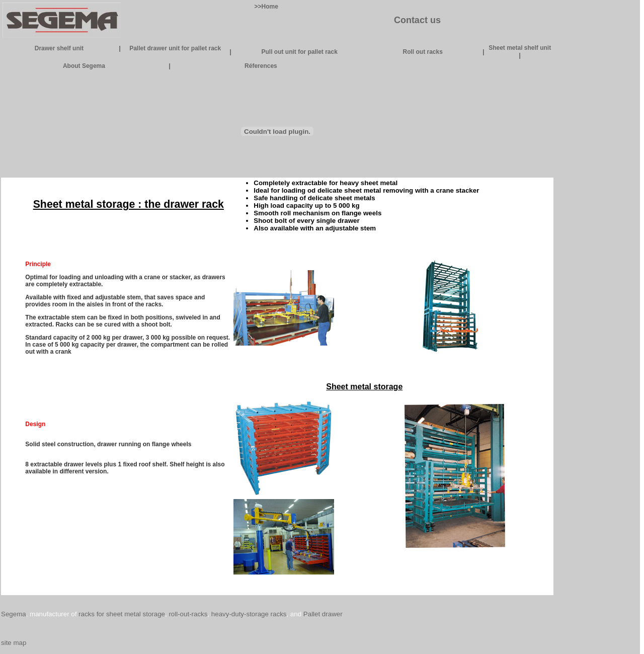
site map (14, 643)
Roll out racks (422, 52)
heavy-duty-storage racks (249, 614)
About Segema (84, 66)
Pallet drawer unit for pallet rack (175, 48)
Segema (14, 614)
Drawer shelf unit (59, 48)
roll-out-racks (188, 614)
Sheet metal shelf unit (520, 48)
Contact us (417, 20)
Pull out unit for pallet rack (299, 52)
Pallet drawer (323, 614)
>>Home (266, 7)
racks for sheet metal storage (122, 614)
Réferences (261, 66)
